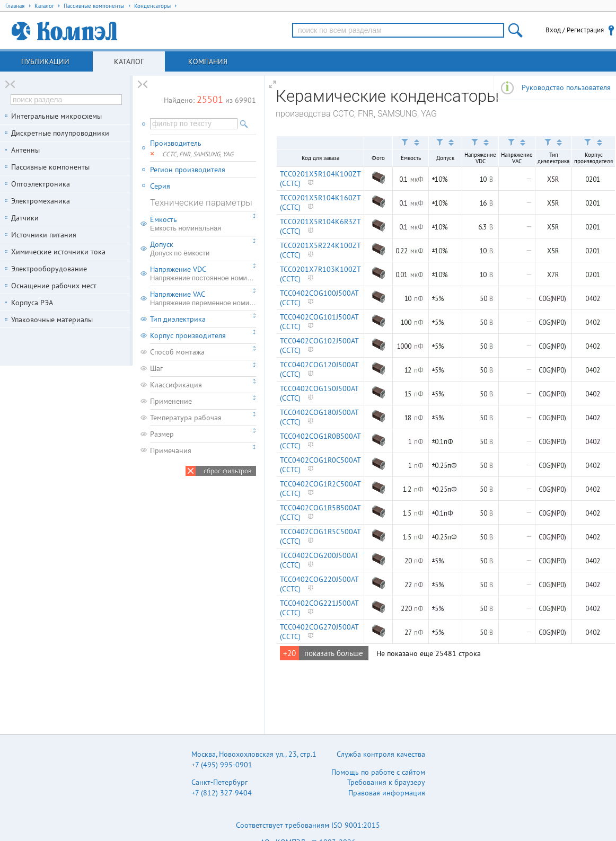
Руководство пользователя (566, 87)
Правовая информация (387, 793)
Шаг (156, 368)
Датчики (25, 218)
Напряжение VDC (203, 273)
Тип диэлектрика (178, 319)
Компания (208, 61)
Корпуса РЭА (32, 303)
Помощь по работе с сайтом (378, 772)
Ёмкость (203, 224)
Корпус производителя (188, 335)
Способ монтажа (177, 352)
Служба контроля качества (381, 754)
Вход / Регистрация (575, 30)
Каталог (129, 61)
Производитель (176, 143)
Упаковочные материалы (52, 320)
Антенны (25, 150)
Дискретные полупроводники (60, 133)
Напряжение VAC (203, 298)
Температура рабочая (186, 418)
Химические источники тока (58, 252)
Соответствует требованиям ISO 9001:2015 (308, 825)
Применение (171, 401)
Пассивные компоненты (50, 167)
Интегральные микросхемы (56, 116)
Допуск (203, 249)
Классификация (176, 385)
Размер (162, 434)
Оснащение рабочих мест (54, 286)
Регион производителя (188, 170)
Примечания (171, 450)
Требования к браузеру (386, 782)
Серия (160, 186)
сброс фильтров (227, 471)
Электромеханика (41, 201)
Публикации (45, 61)
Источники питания (44, 235)
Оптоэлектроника (41, 184)
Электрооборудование (49, 269)
